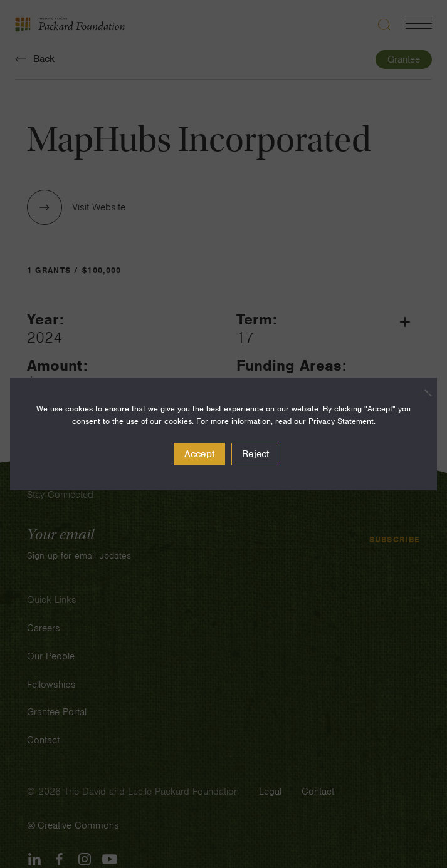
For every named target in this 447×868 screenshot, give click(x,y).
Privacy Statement (341, 421)
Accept (200, 454)
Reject (256, 454)
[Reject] (421, 393)
